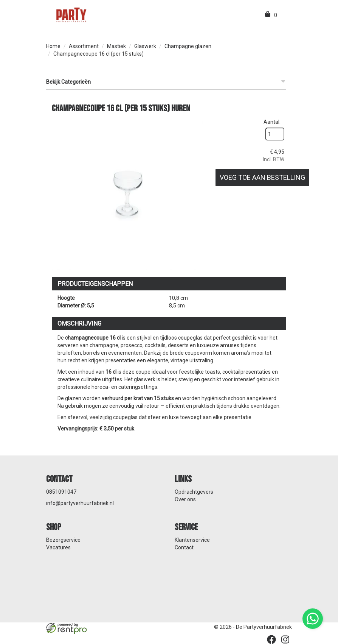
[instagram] (285, 639)
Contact (184, 547)
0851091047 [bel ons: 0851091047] (61, 492)
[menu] (284, 15)
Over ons (185, 499)
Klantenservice (192, 540)
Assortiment (84, 46)
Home (53, 46)
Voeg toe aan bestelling (262, 177)
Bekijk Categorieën (166, 81)
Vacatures (58, 547)
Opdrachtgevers (194, 492)
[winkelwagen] (268, 15)
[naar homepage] (71, 14)
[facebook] (271, 639)
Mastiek (116, 46)
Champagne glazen (188, 46)
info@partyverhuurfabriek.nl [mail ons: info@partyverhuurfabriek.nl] (80, 503)
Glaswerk (145, 46)
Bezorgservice (63, 540)
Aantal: (272, 122)
